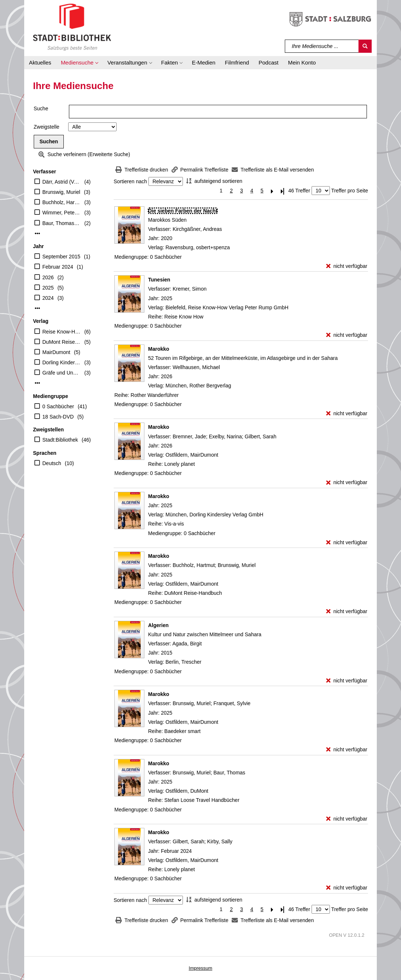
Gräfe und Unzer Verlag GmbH (62, 373)
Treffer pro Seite (350, 191)
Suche (41, 108)
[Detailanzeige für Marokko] (159, 349)
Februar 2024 (58, 267)
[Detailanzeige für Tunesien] (159, 280)
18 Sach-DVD (58, 417)
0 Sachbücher (58, 406)
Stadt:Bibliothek (60, 440)
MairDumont (56, 352)
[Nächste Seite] (272, 191)
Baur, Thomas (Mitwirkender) (62, 223)
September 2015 (62, 257)
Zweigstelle (47, 127)
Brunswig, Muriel (61, 192)
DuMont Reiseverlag (62, 342)
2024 (48, 298)
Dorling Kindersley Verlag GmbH (62, 362)
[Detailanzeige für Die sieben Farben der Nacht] (183, 211)
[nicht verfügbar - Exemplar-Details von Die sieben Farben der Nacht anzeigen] (347, 266)
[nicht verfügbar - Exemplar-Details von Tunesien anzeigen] (347, 335)
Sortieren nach (130, 181)
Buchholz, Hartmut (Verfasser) (62, 202)
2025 (48, 288)
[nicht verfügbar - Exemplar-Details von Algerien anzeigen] (347, 681)
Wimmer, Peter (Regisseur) (62, 213)
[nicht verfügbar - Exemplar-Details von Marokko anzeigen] (347, 414)
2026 (48, 277)
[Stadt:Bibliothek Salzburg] (72, 27)
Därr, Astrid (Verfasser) (62, 182)
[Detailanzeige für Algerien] (158, 625)
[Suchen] (365, 46)
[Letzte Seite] (283, 191)
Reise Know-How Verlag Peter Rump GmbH (62, 332)
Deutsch (52, 463)
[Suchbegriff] (322, 46)
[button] (79, 63)
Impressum (200, 968)
